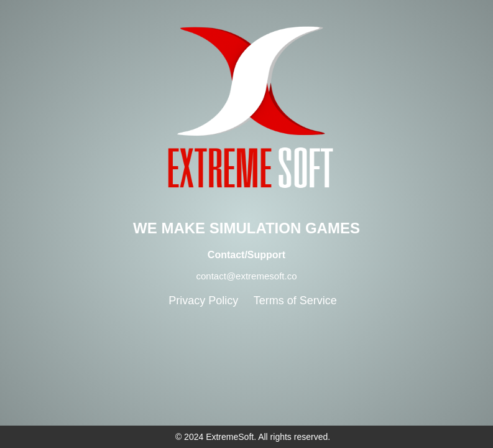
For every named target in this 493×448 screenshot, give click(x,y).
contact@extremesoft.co (247, 276)
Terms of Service (295, 301)
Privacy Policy (203, 301)
